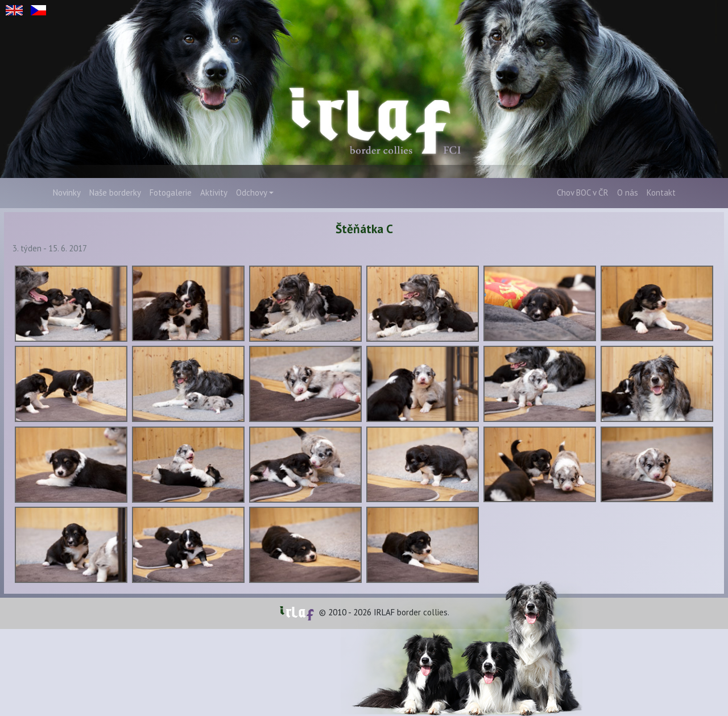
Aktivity (214, 193)
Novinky (67, 193)
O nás (628, 193)
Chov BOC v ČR (583, 193)
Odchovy (252, 193)
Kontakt (661, 193)
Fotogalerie (171, 193)
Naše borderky (115, 193)
